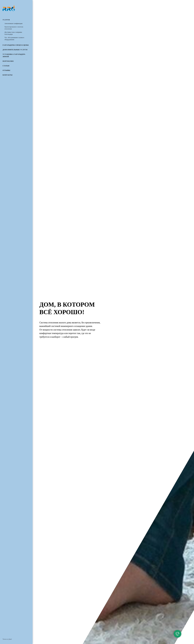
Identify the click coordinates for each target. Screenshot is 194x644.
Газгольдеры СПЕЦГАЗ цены (16, 45)
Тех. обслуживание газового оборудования (14, 39)
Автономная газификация (13, 23)
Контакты (8, 75)
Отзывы (6, 70)
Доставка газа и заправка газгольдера (13, 33)
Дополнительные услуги (15, 50)
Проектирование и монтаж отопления (14, 28)
